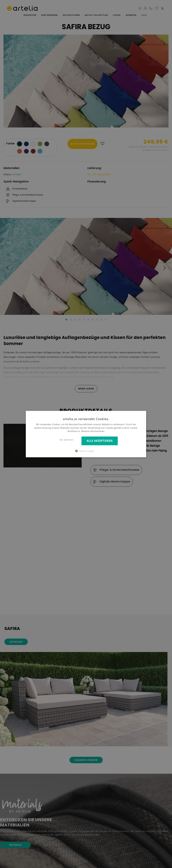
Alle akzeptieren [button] (100, 441)
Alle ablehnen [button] (67, 440)
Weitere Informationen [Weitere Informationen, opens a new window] (93, 431)
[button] (86, 451)
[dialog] (86, 434)
